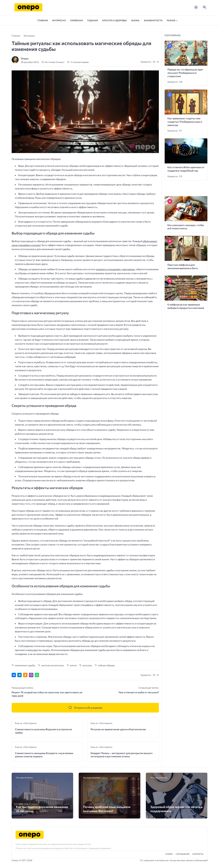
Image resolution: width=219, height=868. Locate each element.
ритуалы (87, 665)
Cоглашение (183, 854)
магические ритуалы (53, 665)
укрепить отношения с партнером (115, 269)
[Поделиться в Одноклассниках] (25, 675)
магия (73, 665)
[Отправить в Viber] (31, 675)
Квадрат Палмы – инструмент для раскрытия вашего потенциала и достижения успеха (122, 755)
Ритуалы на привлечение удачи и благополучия (118, 729)
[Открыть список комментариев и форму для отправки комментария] (85, 708)
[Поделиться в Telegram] (20, 675)
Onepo (25, 58)
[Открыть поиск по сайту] (205, 7)
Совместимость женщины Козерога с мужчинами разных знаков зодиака (44, 755)
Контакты (198, 854)
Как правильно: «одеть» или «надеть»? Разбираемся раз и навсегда (185, 122)
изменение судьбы (25, 665)
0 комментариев (80, 62)
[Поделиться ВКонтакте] (14, 675)
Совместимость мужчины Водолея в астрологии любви (43, 731)
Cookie (169, 854)
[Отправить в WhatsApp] (37, 675)
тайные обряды (106, 665)
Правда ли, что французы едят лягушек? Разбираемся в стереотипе (185, 73)
